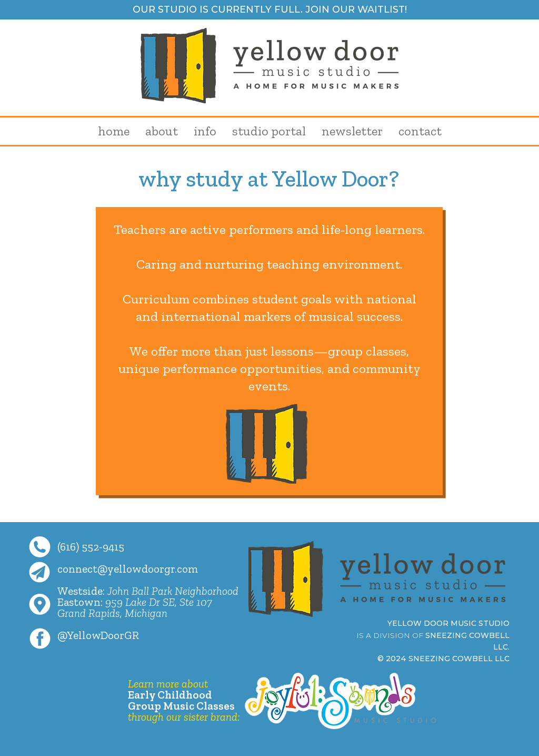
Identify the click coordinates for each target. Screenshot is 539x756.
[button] (162, 131)
